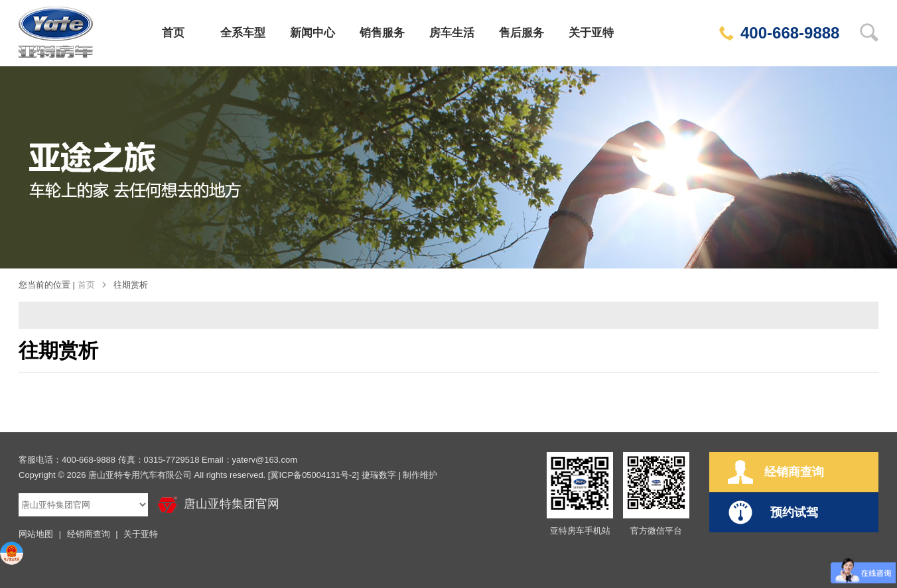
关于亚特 (591, 33)
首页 (173, 33)
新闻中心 (312, 33)
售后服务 (521, 33)
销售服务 (382, 33)
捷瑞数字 (379, 475)
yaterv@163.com (265, 460)
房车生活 (452, 33)
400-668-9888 (779, 33)
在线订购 (872, 197)
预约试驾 (773, 512)
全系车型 (243, 33)
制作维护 (420, 475)
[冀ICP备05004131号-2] (313, 475)
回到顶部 (872, 350)
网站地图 (36, 534)
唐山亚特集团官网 (219, 505)
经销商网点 (872, 299)
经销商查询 (89, 534)
